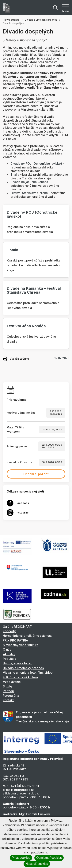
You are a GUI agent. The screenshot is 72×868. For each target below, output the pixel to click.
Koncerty (9, 631)
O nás (7, 649)
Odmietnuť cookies (49, 858)
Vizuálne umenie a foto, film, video (28, 673)
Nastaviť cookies (37, 864)
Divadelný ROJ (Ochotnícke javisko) (36, 164)
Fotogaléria (11, 696)
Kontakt (8, 700)
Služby (8, 686)
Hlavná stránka (11, 20)
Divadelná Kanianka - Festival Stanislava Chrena (34, 290)
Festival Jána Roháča (26, 326)
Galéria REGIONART (17, 627)
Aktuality (9, 654)
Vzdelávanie (12, 682)
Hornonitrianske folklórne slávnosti (28, 636)
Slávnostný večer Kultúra (21, 645)
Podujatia (9, 659)
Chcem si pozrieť (36, 474)
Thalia (15, 175)
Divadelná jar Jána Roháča (29, 182)
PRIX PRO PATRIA (15, 640)
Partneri (8, 691)
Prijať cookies (21, 858)
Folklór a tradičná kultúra (20, 677)
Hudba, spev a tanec (17, 663)
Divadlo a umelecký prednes (41, 20)
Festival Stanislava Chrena (29, 193)
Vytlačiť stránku (16, 359)
